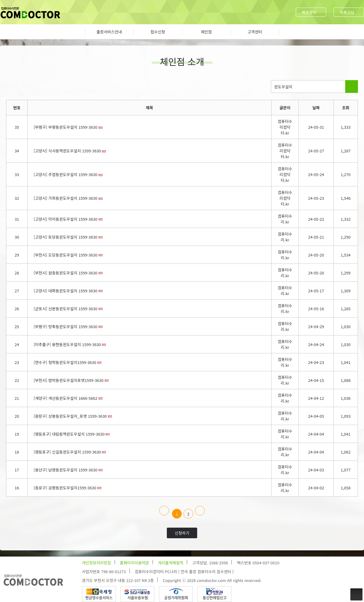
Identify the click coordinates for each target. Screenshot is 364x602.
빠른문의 (309, 12)
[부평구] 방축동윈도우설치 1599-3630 (66, 327)
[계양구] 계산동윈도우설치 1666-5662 (66, 398)
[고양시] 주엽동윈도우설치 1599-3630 (66, 174)
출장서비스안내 (109, 32)
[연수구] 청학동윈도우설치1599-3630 (65, 362)
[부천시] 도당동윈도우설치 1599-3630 (66, 255)
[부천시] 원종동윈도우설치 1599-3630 (66, 273)
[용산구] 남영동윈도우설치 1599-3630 (66, 470)
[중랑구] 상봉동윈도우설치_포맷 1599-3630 (70, 416)
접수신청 (158, 32)
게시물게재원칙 (171, 563)
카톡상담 (347, 12)
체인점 (206, 32)
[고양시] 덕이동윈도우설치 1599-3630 (66, 219)
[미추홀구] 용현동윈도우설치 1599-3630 (67, 344)
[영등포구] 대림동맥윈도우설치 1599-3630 (69, 434)
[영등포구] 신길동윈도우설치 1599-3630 (67, 452)
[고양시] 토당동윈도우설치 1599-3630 (66, 237)
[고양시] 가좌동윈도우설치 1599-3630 (66, 198)
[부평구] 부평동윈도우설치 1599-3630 (66, 127)
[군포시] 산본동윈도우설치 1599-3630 (66, 309)
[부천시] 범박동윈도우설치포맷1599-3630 (69, 380)
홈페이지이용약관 (134, 563)
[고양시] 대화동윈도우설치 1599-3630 (66, 291)
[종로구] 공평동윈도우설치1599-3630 (65, 488)
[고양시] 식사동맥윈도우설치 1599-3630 (67, 151)
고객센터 (255, 32)
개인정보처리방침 (96, 563)
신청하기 (182, 533)
